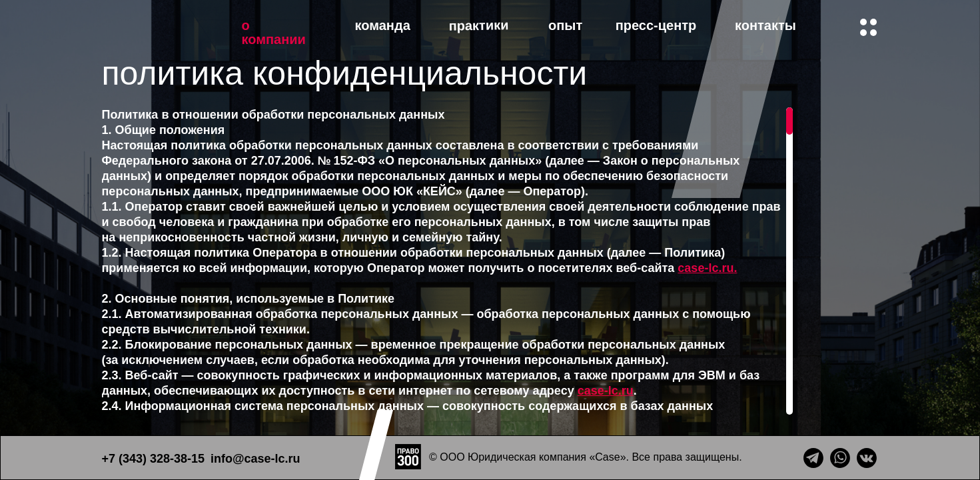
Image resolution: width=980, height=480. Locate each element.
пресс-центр (656, 25)
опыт (565, 25)
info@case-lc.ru (255, 459)
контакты (765, 25)
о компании (274, 32)
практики (478, 25)
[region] (444, 261)
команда (383, 25)
